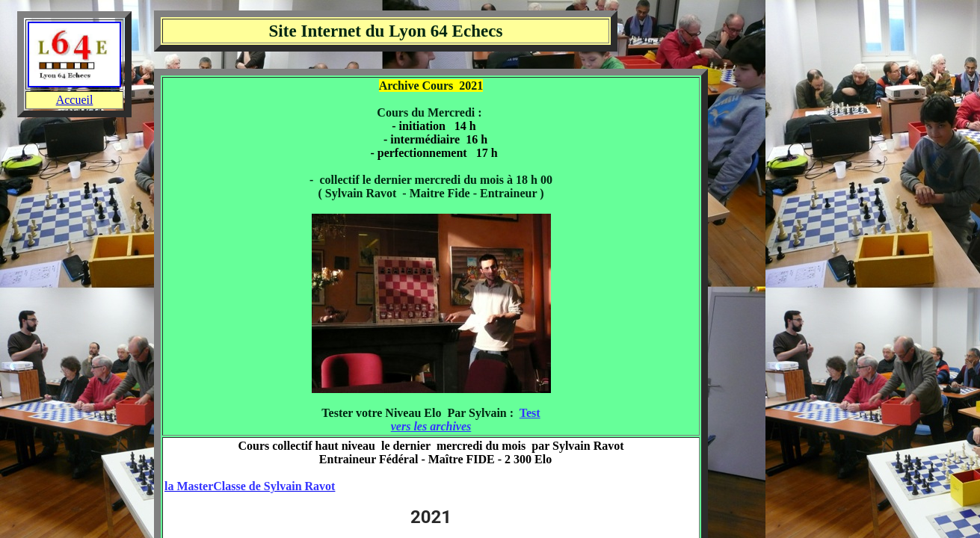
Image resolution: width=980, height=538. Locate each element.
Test (530, 413)
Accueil (75, 100)
